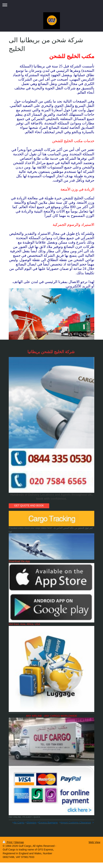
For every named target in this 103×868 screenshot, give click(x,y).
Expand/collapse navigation (51, 5)
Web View (94, 842)
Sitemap (19, 842)
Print (8, 842)
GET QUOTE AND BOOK (29, 506)
